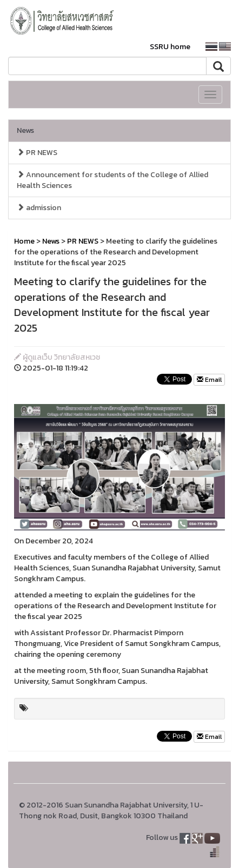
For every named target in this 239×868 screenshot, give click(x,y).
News (25, 130)
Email (209, 380)
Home (24, 241)
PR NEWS (37, 153)
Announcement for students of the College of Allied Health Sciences (112, 180)
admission (39, 208)
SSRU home (170, 47)
